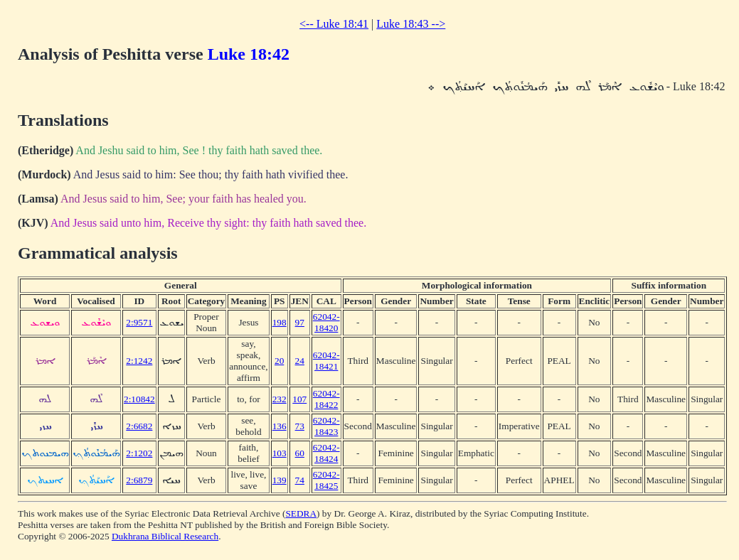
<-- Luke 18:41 (334, 24)
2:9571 (139, 322)
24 (300, 361)
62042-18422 (326, 399)
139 (280, 480)
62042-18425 (326, 480)
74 (300, 480)
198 (280, 322)
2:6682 (139, 426)
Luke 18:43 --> (411, 24)
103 (280, 453)
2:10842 (139, 399)
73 (300, 426)
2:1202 (139, 453)
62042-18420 (326, 322)
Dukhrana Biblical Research (165, 536)
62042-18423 (326, 426)
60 (300, 453)
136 (280, 426)
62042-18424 (326, 453)
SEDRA (301, 513)
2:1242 (139, 361)
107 (299, 399)
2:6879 (139, 480)
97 (300, 322)
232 (280, 399)
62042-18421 (326, 361)
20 (279, 361)
